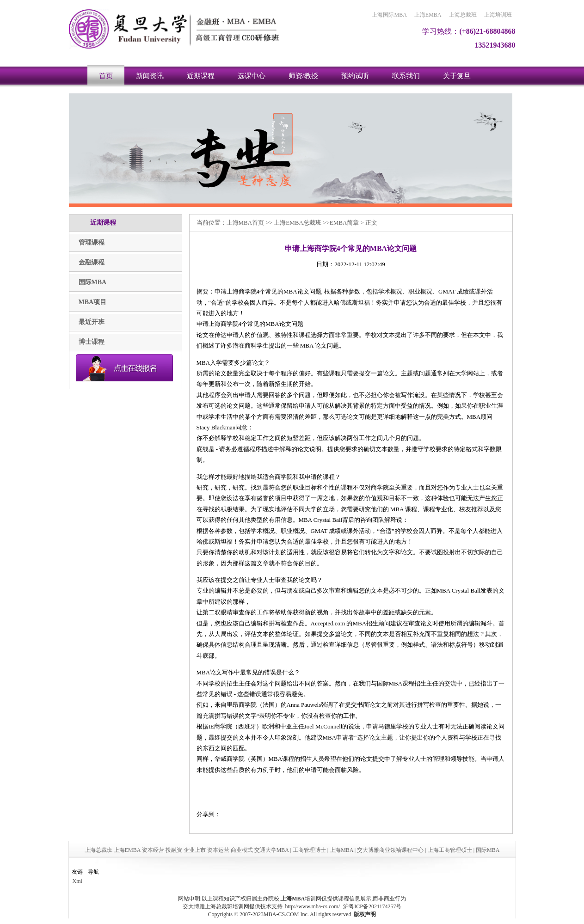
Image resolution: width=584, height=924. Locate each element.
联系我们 (406, 76)
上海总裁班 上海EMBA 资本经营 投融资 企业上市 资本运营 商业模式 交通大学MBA (187, 850)
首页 (106, 76)
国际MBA (93, 282)
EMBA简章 (344, 223)
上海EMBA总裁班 (298, 223)
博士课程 (92, 342)
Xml (77, 881)
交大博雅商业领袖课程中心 (390, 850)
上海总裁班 (463, 15)
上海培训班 (498, 15)
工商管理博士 (309, 850)
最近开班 (92, 322)
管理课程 (92, 242)
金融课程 (92, 262)
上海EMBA (428, 15)
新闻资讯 (150, 76)
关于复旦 (457, 76)
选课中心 (252, 76)
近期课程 (201, 76)
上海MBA (240, 223)
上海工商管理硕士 (450, 850)
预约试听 (355, 76)
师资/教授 (303, 76)
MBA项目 (93, 302)
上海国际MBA (389, 15)
